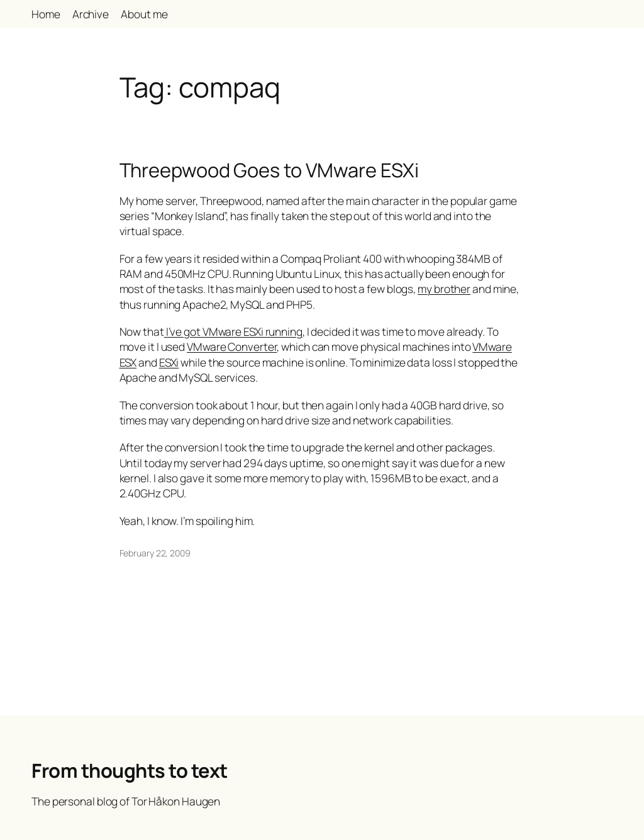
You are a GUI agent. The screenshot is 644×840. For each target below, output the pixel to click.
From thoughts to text (130, 770)
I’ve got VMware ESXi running (233, 331)
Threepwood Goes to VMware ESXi (269, 170)
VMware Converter (232, 346)
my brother (444, 289)
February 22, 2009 (155, 553)
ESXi (169, 362)
